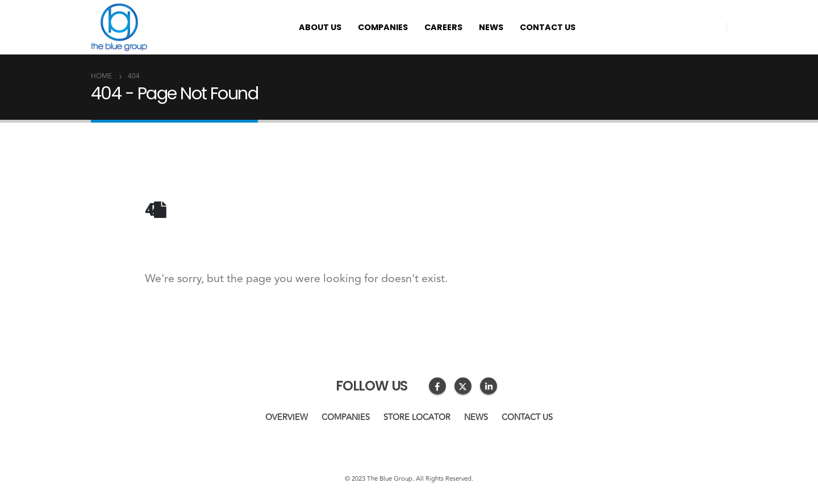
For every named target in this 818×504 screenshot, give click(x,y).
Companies (383, 27)
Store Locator (417, 417)
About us (320, 27)
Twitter (463, 386)
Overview (287, 417)
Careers (443, 27)
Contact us (548, 27)
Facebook (437, 386)
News (491, 27)
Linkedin (489, 386)
